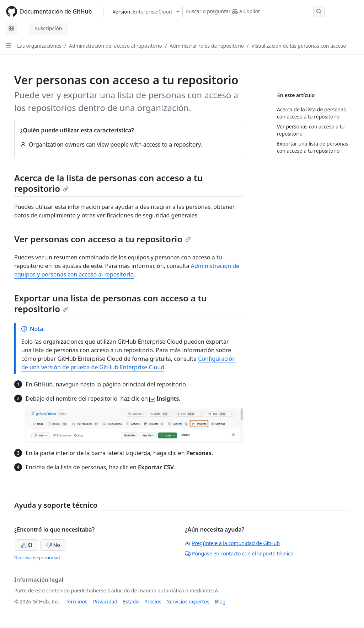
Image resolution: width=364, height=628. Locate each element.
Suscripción (49, 28)
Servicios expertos (188, 601)
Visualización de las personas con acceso (299, 46)
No (53, 545)
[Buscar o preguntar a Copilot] (253, 11)
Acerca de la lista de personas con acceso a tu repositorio (108, 183)
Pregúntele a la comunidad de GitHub (232, 543)
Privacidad (105, 601)
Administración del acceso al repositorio (116, 46)
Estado (131, 601)
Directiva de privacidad (37, 558)
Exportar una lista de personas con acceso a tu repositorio (111, 303)
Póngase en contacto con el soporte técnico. (240, 553)
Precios (153, 601)
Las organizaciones (39, 46)
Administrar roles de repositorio (207, 46)
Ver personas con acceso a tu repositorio (103, 239)
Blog (220, 601)
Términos (77, 601)
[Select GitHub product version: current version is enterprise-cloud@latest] (146, 12)
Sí (26, 545)
